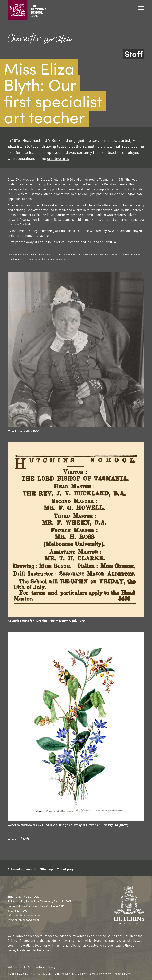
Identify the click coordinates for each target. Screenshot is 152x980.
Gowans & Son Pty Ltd (102, 825)
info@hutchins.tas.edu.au (24, 916)
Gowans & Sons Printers (86, 255)
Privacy (52, 967)
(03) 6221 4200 (18, 911)
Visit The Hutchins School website (26, 967)
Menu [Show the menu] (141, 8)
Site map (47, 869)
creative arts (58, 159)
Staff (134, 54)
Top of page (66, 869)
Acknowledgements (22, 869)
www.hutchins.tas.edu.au (24, 920)
